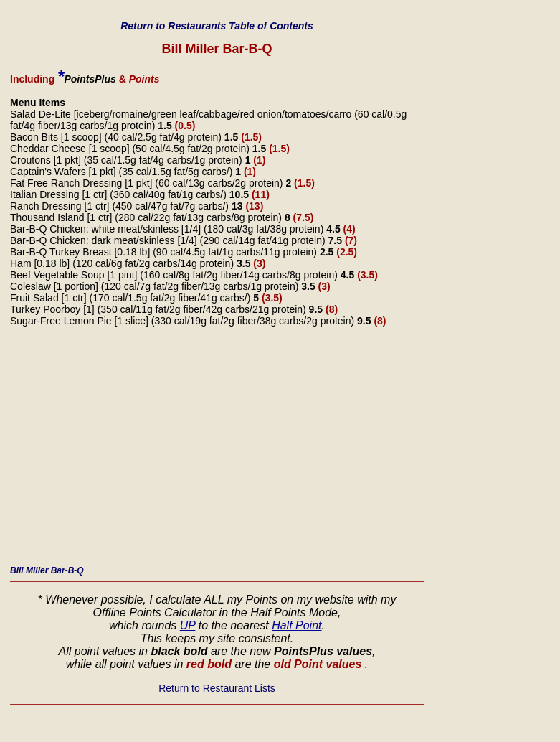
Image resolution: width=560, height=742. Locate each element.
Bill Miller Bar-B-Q (47, 570)
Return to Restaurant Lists (217, 688)
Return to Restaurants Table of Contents (217, 26)
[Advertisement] (217, 450)
